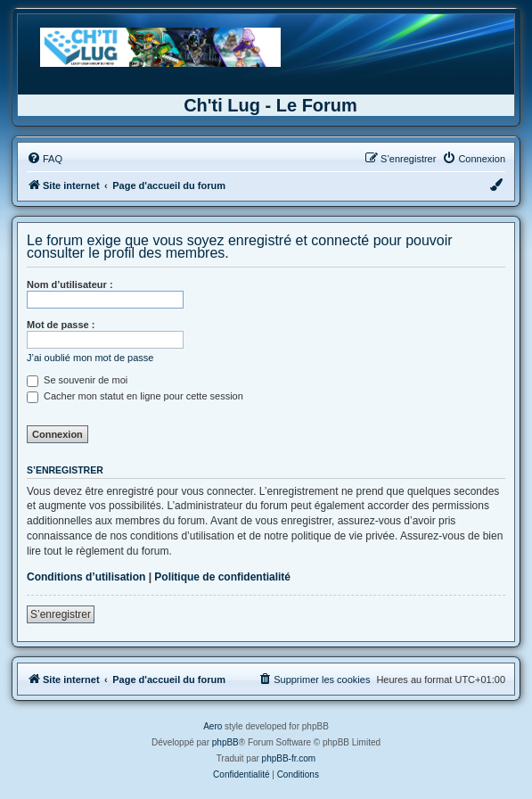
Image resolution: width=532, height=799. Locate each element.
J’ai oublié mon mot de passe (90, 358)
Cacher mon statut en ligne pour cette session (135, 396)
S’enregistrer (61, 614)
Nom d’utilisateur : (70, 284)
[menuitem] (45, 159)
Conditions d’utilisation (86, 577)
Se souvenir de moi (77, 380)
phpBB (225, 742)
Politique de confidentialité (222, 577)
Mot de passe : (61, 325)
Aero (213, 726)
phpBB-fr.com (289, 758)
